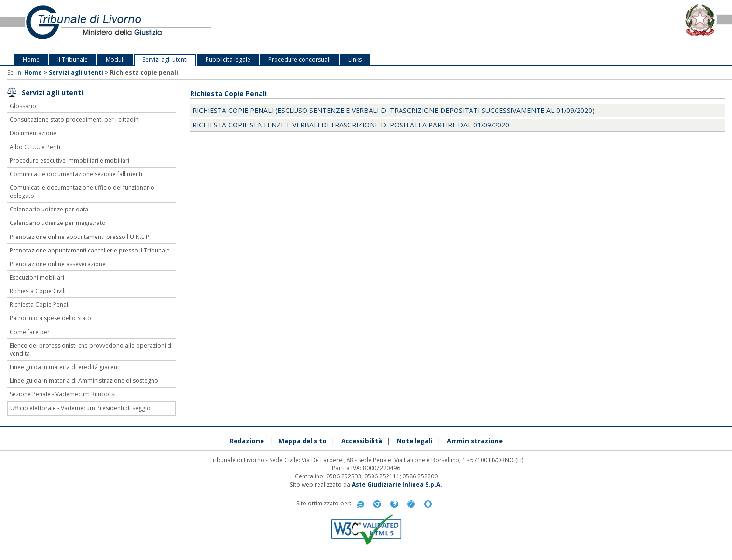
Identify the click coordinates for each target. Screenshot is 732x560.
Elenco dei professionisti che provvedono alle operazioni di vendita (91, 350)
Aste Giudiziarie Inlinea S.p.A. (397, 484)
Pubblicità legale (228, 60)
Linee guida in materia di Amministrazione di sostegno (84, 381)
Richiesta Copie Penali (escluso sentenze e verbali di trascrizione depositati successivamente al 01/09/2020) (394, 110)
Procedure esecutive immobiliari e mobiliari (69, 161)
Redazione (247, 441)
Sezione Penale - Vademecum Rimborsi (63, 394)
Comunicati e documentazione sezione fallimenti (76, 174)
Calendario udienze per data (49, 209)
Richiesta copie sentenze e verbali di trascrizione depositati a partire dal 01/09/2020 (351, 125)
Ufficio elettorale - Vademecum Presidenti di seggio (80, 408)
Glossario (23, 106)
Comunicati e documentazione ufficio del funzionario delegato (82, 192)
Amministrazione (475, 441)
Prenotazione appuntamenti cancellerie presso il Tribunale (90, 250)
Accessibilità (362, 441)
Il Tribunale (73, 60)
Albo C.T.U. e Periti (35, 147)
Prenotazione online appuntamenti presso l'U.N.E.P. (80, 237)
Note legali (414, 441)
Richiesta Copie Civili (38, 291)
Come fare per (30, 332)
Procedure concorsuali (299, 60)
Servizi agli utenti (165, 60)
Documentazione (33, 133)
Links (355, 60)
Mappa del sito (303, 441)
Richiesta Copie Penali (40, 304)
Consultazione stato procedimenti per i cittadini (75, 119)
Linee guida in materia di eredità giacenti (65, 367)
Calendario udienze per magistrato (58, 223)
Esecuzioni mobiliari (37, 277)
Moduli (115, 60)
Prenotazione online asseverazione (58, 264)
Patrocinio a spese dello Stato (50, 318)
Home (31, 60)
